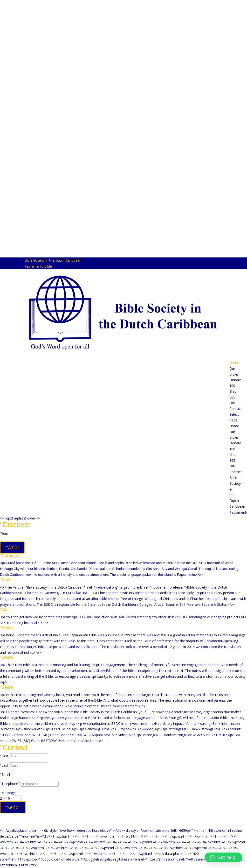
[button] (223, 854)
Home (234, 363)
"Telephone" (10, 784)
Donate (235, 380)
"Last (4, 765)
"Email (5, 774)
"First (4, 756)
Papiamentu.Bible (38, 266)
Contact (236, 409)
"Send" (13, 807)
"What (12, 547)
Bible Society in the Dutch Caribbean (53, 260)
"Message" (9, 793)
